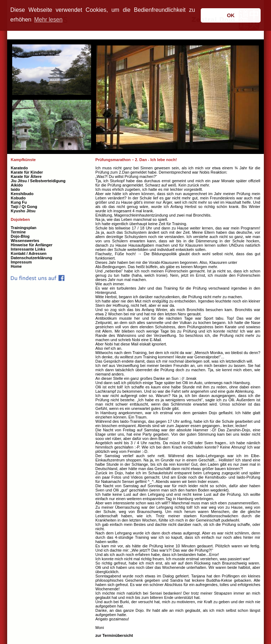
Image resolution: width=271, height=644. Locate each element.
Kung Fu (19, 202)
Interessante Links (28, 249)
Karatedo (19, 168)
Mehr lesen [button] (48, 20)
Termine (18, 232)
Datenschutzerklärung (32, 258)
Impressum (21, 262)
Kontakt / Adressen (29, 253)
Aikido (17, 185)
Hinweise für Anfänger (32, 245)
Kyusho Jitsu (23, 211)
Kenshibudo (22, 194)
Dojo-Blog (20, 236)
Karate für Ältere (26, 176)
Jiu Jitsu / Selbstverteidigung (38, 181)
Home (16, 266)
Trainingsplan (24, 228)
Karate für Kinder (27, 172)
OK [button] (231, 15)
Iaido (15, 189)
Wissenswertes (25, 241)
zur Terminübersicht (114, 635)
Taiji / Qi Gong (24, 207)
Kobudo (18, 198)
